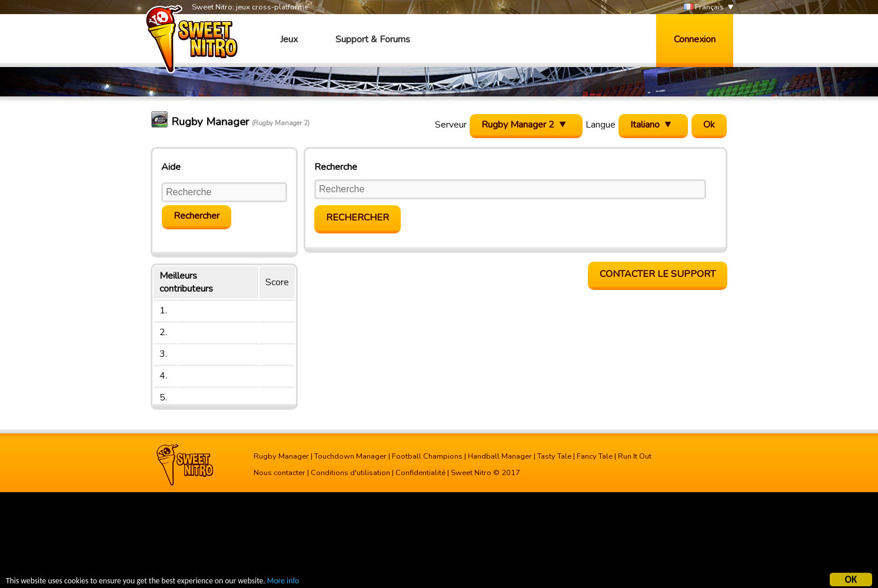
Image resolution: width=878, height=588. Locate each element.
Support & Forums (373, 39)
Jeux (289, 39)
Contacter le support (658, 274)
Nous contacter (280, 473)
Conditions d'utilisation (350, 473)
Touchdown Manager (350, 456)
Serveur (451, 125)
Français (704, 7)
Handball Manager (500, 456)
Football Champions (427, 456)
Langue (601, 125)
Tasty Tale (554, 456)
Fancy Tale (595, 456)
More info (283, 582)
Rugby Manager (281, 456)
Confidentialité (420, 473)
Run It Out (635, 456)
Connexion (695, 39)
